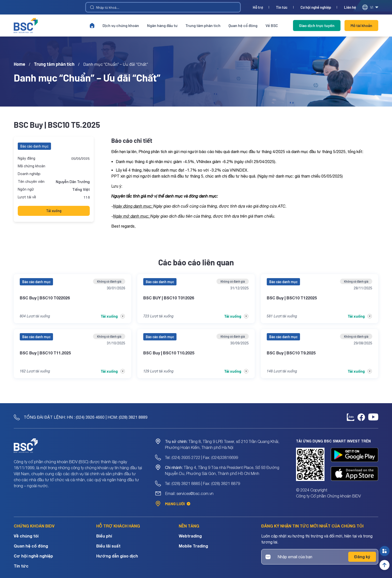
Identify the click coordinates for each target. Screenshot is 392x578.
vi (370, 7)
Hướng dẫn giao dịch (117, 556)
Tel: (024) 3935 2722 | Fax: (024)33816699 (201, 457)
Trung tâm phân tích (203, 25)
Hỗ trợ (258, 7)
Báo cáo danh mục (34, 146)
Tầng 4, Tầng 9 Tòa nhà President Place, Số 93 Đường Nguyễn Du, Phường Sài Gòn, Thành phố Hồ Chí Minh (222, 470)
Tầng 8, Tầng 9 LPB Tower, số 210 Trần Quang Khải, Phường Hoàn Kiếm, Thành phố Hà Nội (222, 444)
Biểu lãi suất (108, 546)
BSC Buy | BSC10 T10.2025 (169, 353)
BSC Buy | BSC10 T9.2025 (291, 353)
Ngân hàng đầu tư (162, 25)
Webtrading (190, 536)
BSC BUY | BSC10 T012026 (169, 298)
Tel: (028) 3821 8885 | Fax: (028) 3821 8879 (202, 483)
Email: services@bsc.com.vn (189, 493)
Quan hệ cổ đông (243, 25)
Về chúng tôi (26, 536)
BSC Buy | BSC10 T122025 (292, 298)
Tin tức (282, 7)
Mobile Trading (193, 546)
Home (19, 64)
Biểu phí (104, 536)
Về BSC (272, 25)
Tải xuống (54, 211)
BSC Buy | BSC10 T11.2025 (45, 353)
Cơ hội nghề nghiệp (316, 7)
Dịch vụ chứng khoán (121, 25)
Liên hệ (350, 7)
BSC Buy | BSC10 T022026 (45, 298)
